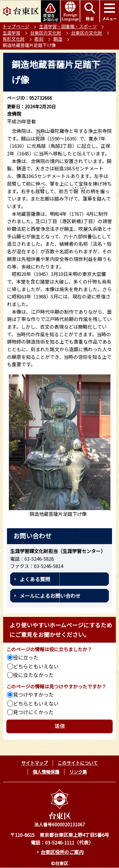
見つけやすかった (33, 694)
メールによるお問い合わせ (50, 596)
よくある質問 (35, 579)
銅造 (58, 39)
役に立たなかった (33, 675)
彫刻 (39, 39)
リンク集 (78, 772)
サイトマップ (35, 763)
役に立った (26, 657)
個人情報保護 (46, 772)
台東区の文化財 (46, 33)
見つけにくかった (33, 712)
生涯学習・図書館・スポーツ (68, 26)
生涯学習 (11, 33)
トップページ (16, 26)
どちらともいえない (36, 666)
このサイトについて (78, 763)
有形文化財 (14, 39)
